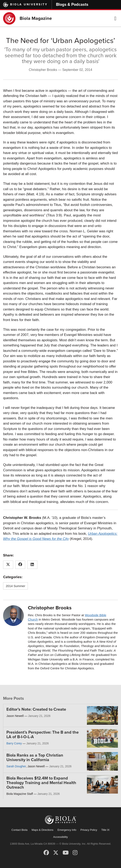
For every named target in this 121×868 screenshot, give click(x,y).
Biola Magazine (36, 18)
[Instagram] (75, 853)
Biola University (29, 4)
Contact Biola (20, 830)
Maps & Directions (42, 830)
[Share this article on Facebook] (20, 565)
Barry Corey (14, 743)
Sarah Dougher (16, 766)
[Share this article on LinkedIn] (32, 565)
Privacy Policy (89, 830)
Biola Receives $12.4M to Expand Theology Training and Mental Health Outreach (41, 783)
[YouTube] (66, 853)
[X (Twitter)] (56, 853)
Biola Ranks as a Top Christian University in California (35, 758)
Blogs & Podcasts (72, 5)
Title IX (105, 830)
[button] (115, 18)
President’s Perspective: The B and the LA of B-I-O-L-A (43, 735)
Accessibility (61, 837)
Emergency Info (67, 830)
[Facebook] (46, 853)
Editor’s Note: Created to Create (36, 709)
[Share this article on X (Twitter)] (8, 565)
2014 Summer (15, 586)
